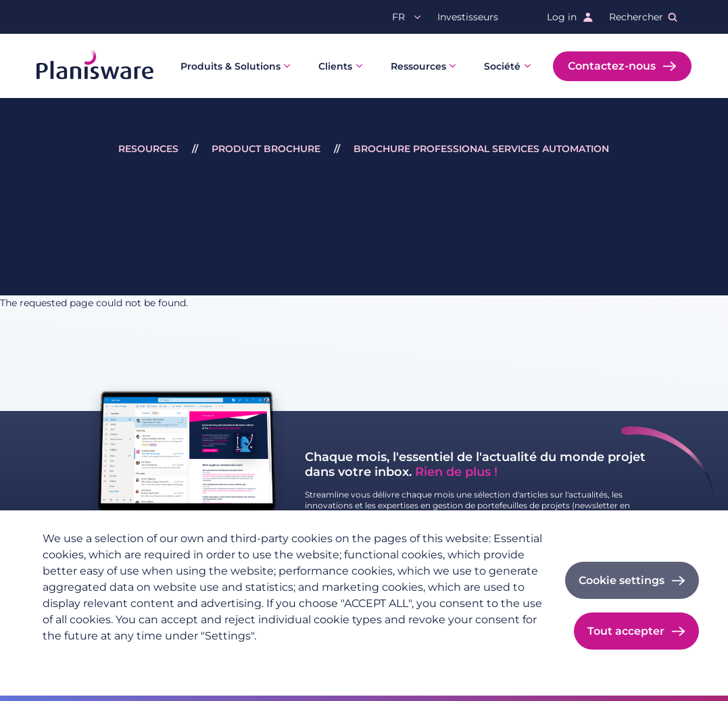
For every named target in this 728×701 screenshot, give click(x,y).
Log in (562, 17)
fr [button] (398, 17)
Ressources (418, 66)
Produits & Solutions (230, 66)
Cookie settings (622, 580)
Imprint (202, 658)
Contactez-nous (612, 66)
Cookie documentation (288, 658)
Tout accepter (626, 631)
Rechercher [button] (636, 17)
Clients (335, 66)
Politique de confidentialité (106, 658)
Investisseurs (468, 17)
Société (502, 66)
